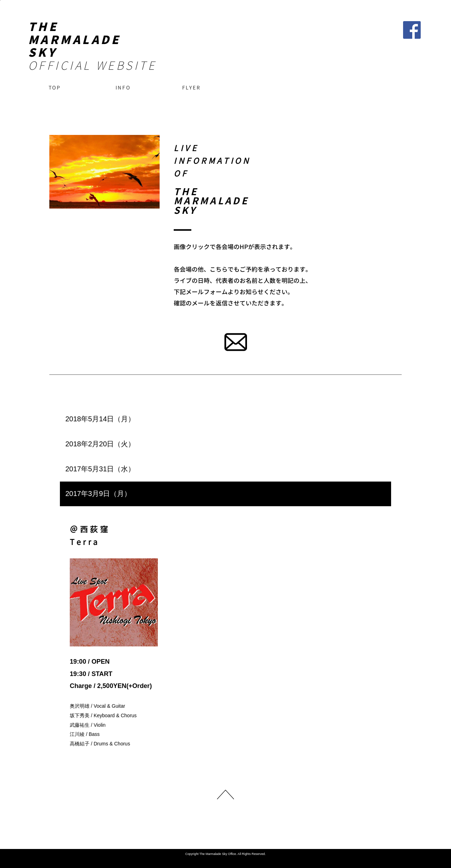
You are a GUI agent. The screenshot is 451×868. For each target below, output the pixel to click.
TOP (55, 88)
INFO (123, 88)
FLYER (191, 88)
